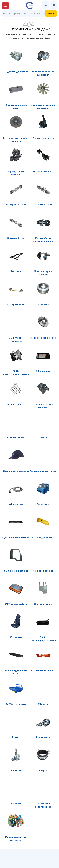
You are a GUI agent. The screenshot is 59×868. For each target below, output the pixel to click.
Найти (51, 13)
